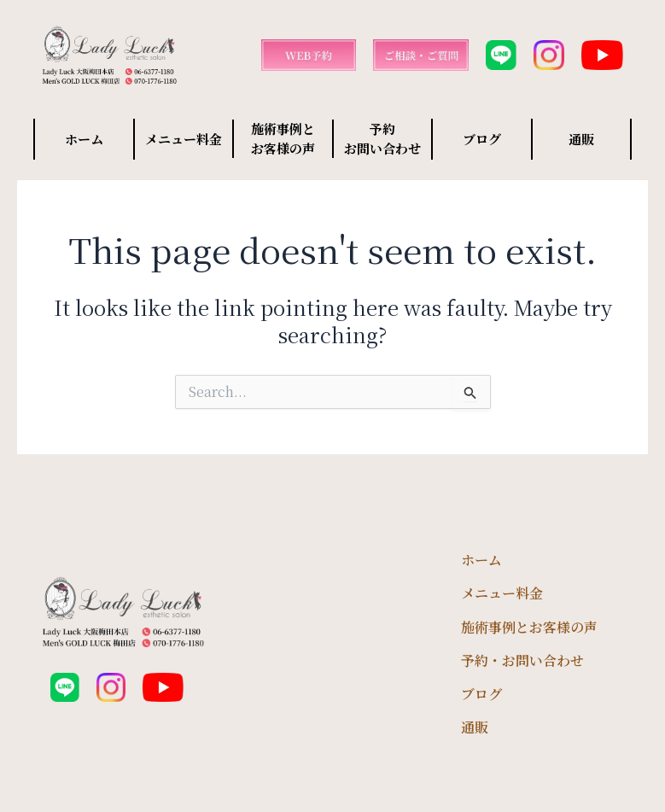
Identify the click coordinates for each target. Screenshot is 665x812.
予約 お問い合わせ (382, 138)
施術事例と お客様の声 (283, 138)
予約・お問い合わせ (522, 660)
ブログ (482, 139)
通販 (581, 139)
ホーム (84, 139)
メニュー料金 (184, 139)
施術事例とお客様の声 (529, 627)
